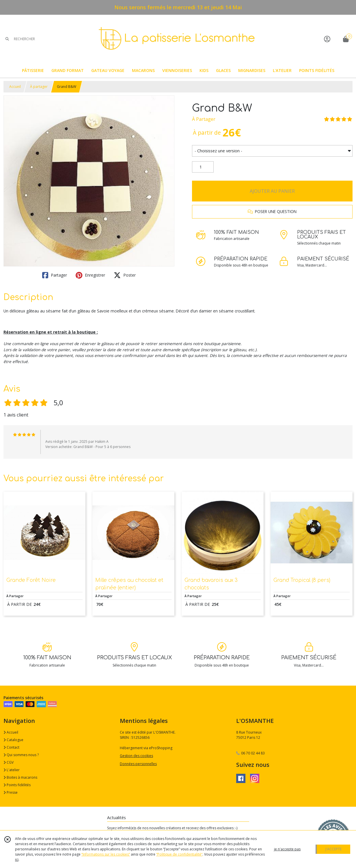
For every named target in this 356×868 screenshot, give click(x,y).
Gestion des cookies (136, 756)
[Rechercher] (7, 39)
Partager (55, 275)
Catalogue (13, 740)
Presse (11, 792)
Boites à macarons (20, 777)
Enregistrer (90, 275)
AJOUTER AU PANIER (272, 191)
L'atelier (12, 770)
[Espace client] (327, 39)
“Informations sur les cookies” (106, 854)
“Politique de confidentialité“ (179, 854)
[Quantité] (203, 167)
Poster (125, 275)
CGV (9, 762)
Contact (11, 747)
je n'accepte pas (287, 849)
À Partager (204, 119)
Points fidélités (17, 785)
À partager (39, 87)
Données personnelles (138, 764)
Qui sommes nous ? (21, 755)
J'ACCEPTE (333, 849)
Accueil (15, 87)
